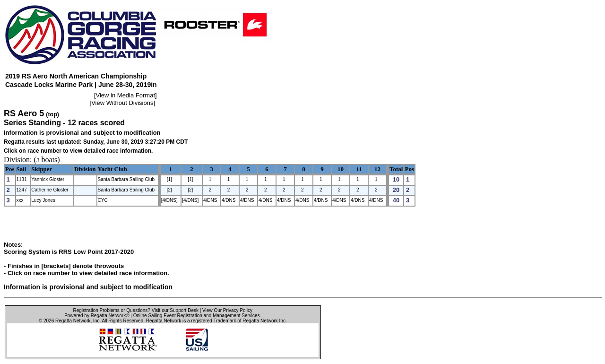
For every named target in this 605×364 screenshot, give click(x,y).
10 (341, 169)
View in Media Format (125, 95)
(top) (52, 114)
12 (377, 169)
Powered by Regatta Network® (97, 316)
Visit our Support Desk (175, 310)
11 (359, 169)
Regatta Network (73, 321)
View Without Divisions (122, 103)
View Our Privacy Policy (227, 310)
